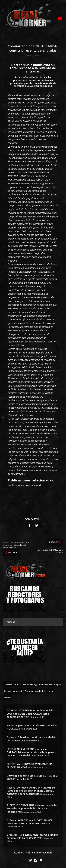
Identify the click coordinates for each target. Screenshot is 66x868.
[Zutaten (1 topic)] (8, 684)
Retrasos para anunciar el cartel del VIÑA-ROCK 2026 (32, 727)
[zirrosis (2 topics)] (8, 697)
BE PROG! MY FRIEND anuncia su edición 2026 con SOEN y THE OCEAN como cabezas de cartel (31, 714)
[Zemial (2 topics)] (8, 691)
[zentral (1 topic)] (50, 691)
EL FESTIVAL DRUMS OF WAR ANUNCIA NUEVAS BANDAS (30, 765)
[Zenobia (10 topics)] (29, 691)
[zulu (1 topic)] (17, 684)
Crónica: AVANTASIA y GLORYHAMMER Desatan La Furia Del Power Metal (30, 822)
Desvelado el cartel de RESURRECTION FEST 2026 (33, 777)
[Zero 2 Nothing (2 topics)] (29, 684)
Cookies (19, 853)
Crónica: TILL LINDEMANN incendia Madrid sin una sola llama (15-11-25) (33, 836)
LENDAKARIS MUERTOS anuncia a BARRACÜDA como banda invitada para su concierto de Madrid (32, 752)
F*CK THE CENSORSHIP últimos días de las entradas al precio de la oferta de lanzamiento (32, 808)
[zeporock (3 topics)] (18, 691)
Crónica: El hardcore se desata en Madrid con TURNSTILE (32, 739)
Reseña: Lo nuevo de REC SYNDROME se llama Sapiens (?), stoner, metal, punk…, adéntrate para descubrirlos (31, 791)
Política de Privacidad (39, 853)
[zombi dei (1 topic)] (40, 691)
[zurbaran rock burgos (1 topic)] (50, 684)
